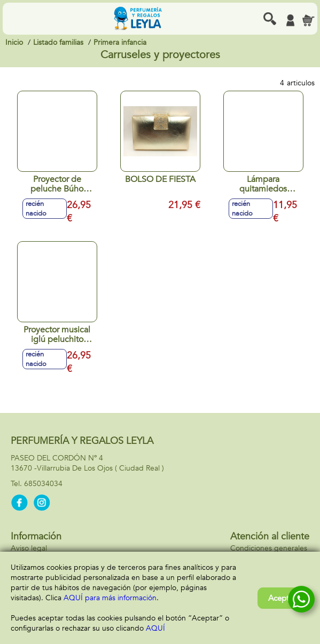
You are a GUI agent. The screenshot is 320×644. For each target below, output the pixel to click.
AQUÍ (155, 628)
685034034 (43, 484)
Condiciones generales (269, 548)
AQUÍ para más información (110, 598)
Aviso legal (29, 548)
